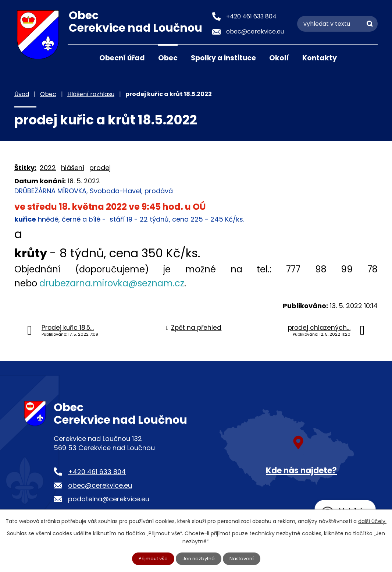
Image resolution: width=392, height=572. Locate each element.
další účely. (372, 520)
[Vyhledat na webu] (337, 24)
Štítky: (25, 168)
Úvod (77, 57)
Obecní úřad (122, 58)
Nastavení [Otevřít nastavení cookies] (244, 558)
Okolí (279, 58)
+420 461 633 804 (97, 472)
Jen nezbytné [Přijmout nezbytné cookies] (199, 558)
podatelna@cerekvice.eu (109, 499)
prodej (100, 168)
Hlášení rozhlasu (91, 94)
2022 (48, 168)
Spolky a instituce (223, 58)
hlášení (73, 168)
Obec (168, 58)
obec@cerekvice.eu (100, 485)
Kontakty (320, 58)
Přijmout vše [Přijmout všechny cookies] (151, 558)
